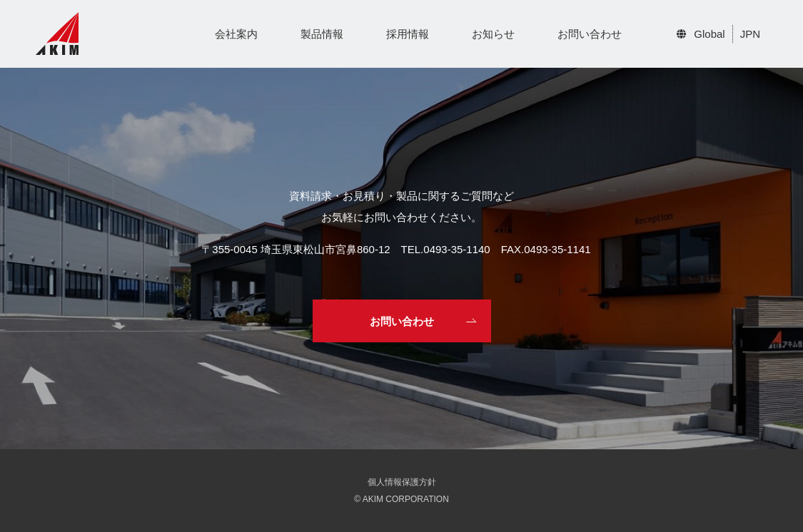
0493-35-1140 (456, 249)
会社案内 (236, 34)
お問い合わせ (590, 34)
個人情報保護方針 (402, 482)
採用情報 (408, 34)
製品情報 (322, 34)
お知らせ (493, 34)
